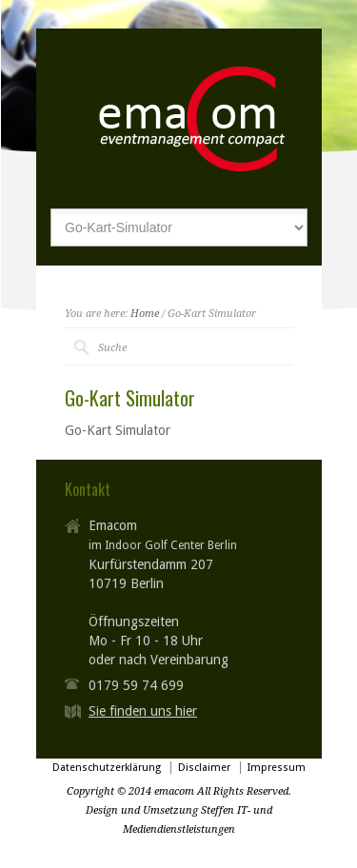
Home (145, 314)
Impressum (277, 768)
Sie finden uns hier (143, 711)
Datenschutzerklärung (107, 768)
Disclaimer (204, 768)
